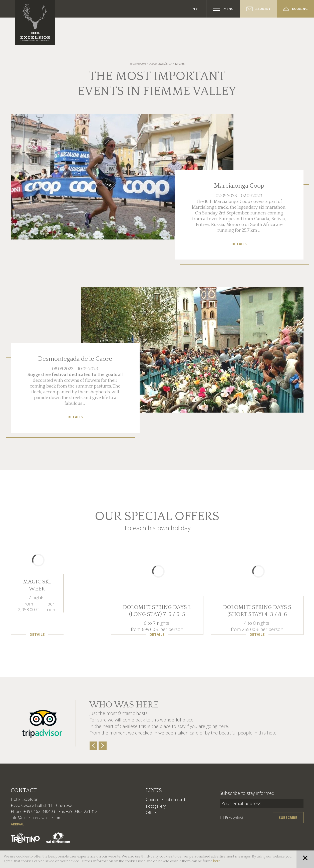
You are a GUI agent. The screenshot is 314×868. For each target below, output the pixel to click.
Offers (151, 813)
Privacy (234, 817)
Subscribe (288, 818)
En (193, 9)
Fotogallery (156, 806)
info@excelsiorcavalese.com (36, 818)
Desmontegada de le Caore (75, 359)
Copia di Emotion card (165, 800)
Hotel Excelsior (160, 64)
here (217, 861)
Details (239, 244)
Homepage (138, 64)
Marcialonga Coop (239, 186)
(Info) (240, 818)
